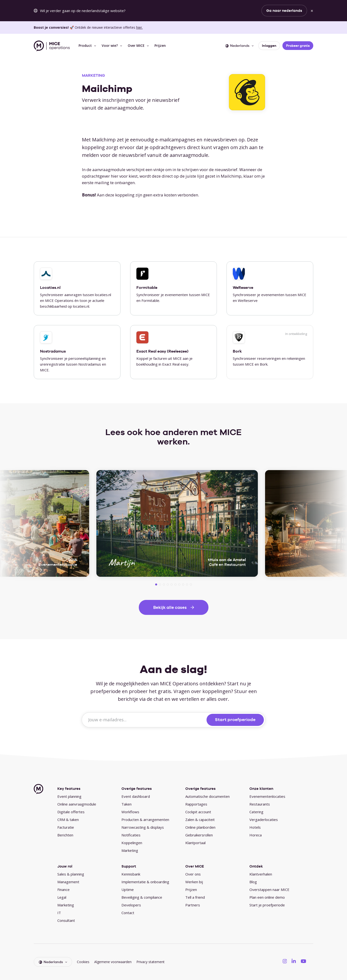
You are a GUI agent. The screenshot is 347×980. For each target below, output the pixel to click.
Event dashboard (136, 796)
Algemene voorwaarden (113, 962)
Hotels (255, 827)
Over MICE (136, 45)
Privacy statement (150, 962)
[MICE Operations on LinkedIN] (294, 961)
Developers (131, 905)
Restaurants (260, 804)
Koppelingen (132, 843)
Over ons (193, 874)
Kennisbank (131, 874)
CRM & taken (68, 820)
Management (68, 882)
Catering (256, 812)
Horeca (256, 835)
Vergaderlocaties (264, 820)
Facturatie (66, 827)
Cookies (83, 962)
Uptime (128, 890)
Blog (253, 882)
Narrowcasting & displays (143, 827)
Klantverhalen (261, 874)
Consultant (66, 920)
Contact (128, 913)
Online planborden (200, 827)
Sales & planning (71, 874)
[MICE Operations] (52, 46)
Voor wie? (110, 45)
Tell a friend (195, 897)
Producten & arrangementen (145, 820)
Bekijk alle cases (170, 607)
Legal (62, 897)
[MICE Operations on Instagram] (285, 961)
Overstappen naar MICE (269, 890)
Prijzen (160, 45)
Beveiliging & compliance (142, 897)
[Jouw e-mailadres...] (145, 720)
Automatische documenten (207, 796)
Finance (63, 890)
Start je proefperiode (267, 905)
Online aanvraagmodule (77, 804)
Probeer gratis (298, 46)
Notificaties (131, 835)
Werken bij (194, 882)
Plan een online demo (267, 897)
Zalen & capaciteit (200, 820)
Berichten (65, 835)
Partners (193, 905)
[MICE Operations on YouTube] (304, 961)
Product (85, 45)
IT (59, 913)
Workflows (130, 812)
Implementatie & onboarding (145, 882)
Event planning (69, 796)
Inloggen (269, 46)
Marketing (130, 850)
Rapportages (196, 804)
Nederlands (237, 46)
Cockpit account (198, 812)
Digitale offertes (71, 812)
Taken (127, 804)
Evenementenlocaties (267, 796)
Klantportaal (195, 843)
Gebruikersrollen (199, 835)
